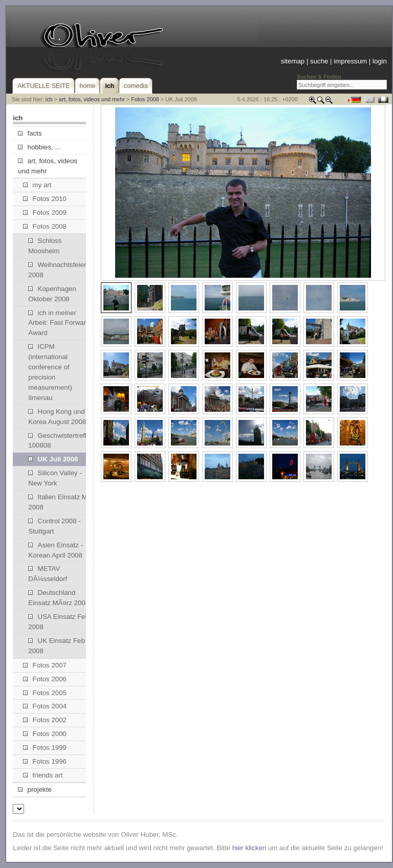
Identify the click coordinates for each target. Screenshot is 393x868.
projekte (35, 789)
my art (37, 185)
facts (30, 133)
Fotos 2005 (45, 693)
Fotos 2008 (145, 99)
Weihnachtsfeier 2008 (57, 270)
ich (49, 99)
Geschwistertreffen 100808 (61, 441)
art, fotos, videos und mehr (92, 99)
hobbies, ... (39, 147)
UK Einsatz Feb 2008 (56, 646)
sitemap (293, 61)
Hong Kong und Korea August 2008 (57, 417)
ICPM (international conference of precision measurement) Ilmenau (50, 372)
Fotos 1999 (45, 748)
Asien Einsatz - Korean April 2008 (56, 550)
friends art (43, 775)
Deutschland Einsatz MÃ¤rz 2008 (59, 598)
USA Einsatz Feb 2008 (59, 622)
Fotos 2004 (45, 706)
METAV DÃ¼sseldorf (48, 574)
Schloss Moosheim (45, 246)
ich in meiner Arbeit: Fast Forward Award (59, 323)
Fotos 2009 (45, 213)
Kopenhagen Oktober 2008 (52, 294)
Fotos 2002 (45, 720)
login (380, 61)
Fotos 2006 (45, 679)
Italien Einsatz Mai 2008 (60, 502)
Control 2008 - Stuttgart (54, 526)
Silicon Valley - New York (55, 478)
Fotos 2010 (45, 199)
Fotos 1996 (45, 761)
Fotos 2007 (45, 665)
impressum (350, 61)
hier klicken (249, 848)
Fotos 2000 (45, 734)
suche (319, 61)
